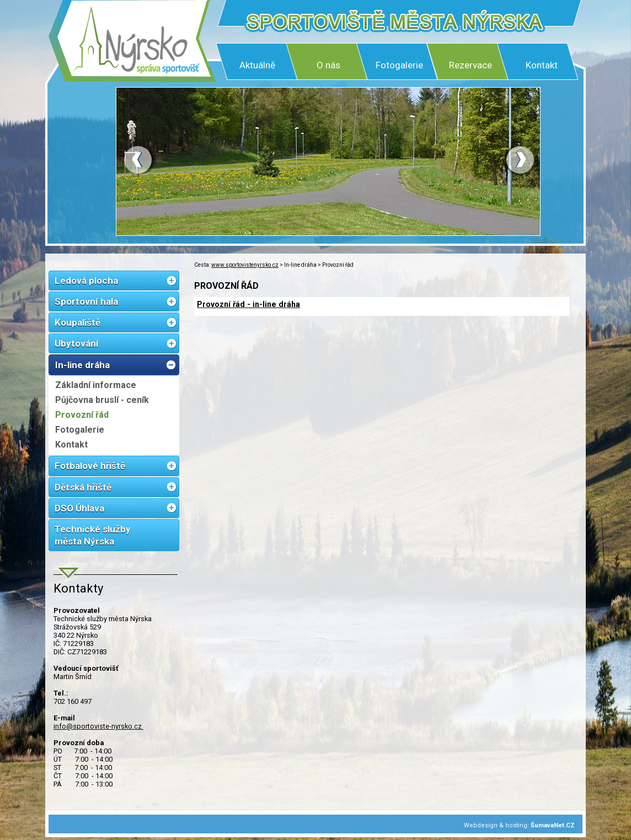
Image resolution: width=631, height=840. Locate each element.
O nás (328, 65)
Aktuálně (257, 65)
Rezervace (470, 65)
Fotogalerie (399, 65)
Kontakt (542, 65)
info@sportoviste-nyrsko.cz (98, 726)
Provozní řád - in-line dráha (248, 304)
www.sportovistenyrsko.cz (245, 265)
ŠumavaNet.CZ (553, 825)
